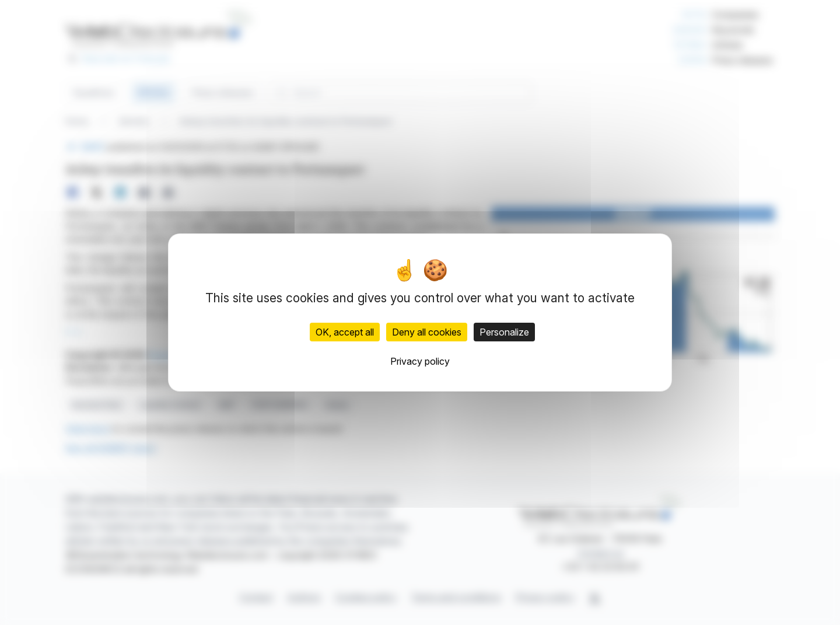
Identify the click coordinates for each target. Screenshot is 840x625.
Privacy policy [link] (420, 361)
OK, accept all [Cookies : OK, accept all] (345, 332)
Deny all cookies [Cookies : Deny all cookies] (427, 332)
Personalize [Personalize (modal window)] (504, 332)
